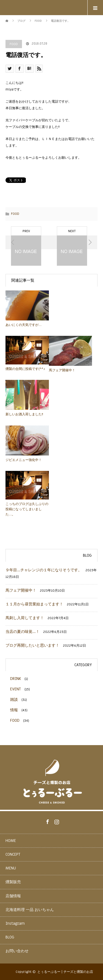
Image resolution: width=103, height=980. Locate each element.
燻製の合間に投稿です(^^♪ (25, 369)
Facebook (47, 821)
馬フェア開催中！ (62, 370)
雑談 (14, 700)
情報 (14, 710)
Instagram (56, 821)
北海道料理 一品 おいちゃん (30, 910)
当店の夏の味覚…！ (23, 632)
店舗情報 (13, 896)
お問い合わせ (17, 951)
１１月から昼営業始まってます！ (34, 604)
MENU (11, 868)
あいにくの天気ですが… (23, 325)
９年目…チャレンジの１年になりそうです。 (44, 570)
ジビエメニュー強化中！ (24, 460)
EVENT (16, 689)
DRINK (16, 679)
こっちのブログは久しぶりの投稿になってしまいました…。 (27, 509)
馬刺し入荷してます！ (25, 618)
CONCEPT (13, 854)
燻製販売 (13, 882)
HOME (11, 841)
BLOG (10, 937)
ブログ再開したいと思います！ (32, 645)
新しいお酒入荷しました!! (24, 414)
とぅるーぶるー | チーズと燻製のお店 (65, 972)
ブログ (21, 21)
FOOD (14, 44)
